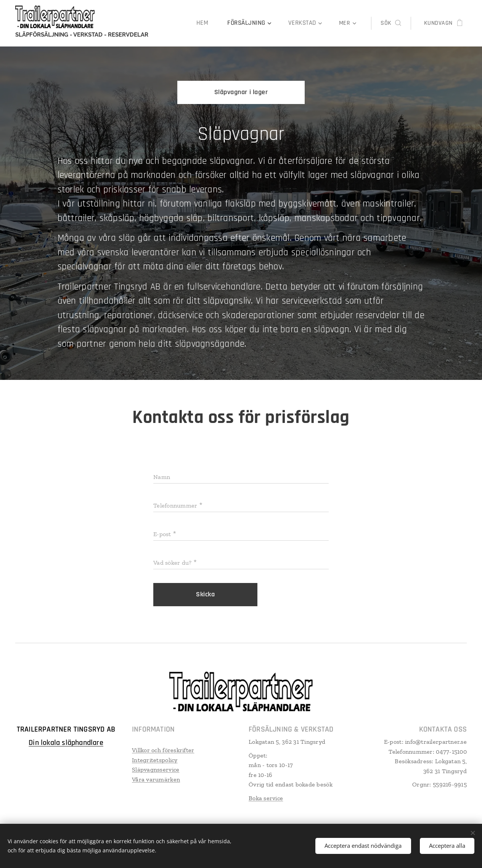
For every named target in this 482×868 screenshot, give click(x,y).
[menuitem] (209, 23)
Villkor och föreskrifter (163, 750)
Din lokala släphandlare (66, 742)
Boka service (266, 798)
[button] (391, 23)
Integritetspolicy (155, 760)
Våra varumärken (156, 779)
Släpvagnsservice (156, 769)
